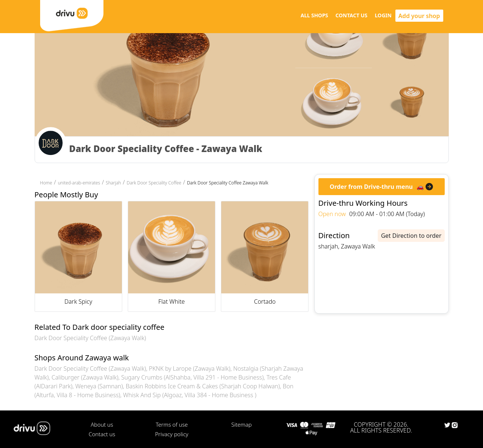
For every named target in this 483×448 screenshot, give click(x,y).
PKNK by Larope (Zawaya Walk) (190, 368)
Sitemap (241, 424)
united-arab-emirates (79, 183)
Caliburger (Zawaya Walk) (85, 377)
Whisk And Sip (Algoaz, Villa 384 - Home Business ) (190, 395)
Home (46, 183)
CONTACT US (351, 15)
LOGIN (383, 15)
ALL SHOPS (314, 15)
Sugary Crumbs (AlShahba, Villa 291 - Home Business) (192, 377)
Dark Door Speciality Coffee (154, 183)
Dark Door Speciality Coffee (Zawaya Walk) (90, 338)
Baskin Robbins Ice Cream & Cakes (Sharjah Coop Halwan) (203, 386)
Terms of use (172, 424)
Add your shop (419, 16)
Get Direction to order (411, 236)
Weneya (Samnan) (99, 386)
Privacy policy (172, 434)
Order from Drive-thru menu (371, 187)
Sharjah (113, 183)
